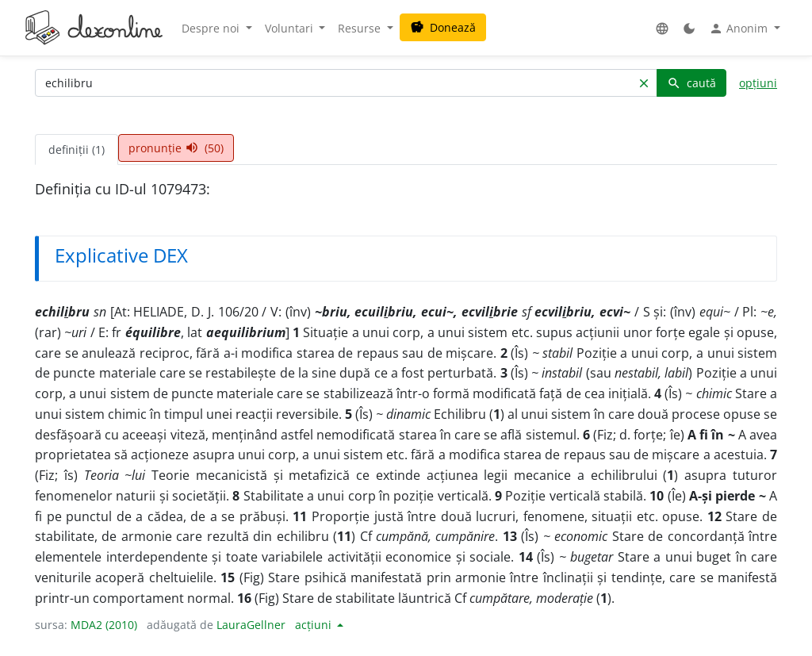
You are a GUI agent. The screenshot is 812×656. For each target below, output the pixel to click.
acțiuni (315, 625)
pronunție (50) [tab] (176, 148)
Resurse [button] (361, 28)
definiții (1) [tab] (77, 150)
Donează (443, 27)
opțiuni (758, 83)
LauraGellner (251, 625)
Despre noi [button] (212, 28)
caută (691, 83)
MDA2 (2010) (104, 625)
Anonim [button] (740, 29)
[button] (662, 28)
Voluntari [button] (291, 28)
